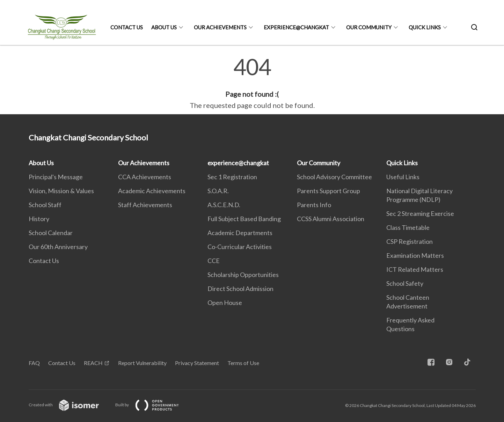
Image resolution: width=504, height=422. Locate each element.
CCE (214, 261)
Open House (225, 303)
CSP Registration (410, 241)
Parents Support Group (328, 191)
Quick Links (425, 27)
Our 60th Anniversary (58, 247)
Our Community (369, 27)
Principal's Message (56, 177)
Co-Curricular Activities (240, 247)
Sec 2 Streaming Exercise (420, 213)
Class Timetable (408, 227)
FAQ (34, 363)
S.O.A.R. (218, 191)
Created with (69, 405)
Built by (153, 405)
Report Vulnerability (142, 363)
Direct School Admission (240, 289)
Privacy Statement (197, 363)
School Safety (405, 283)
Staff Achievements (145, 205)
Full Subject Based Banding (244, 219)
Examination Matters (415, 255)
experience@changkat (296, 27)
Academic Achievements (152, 191)
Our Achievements (220, 27)
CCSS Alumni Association (331, 219)
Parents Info (314, 205)
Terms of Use (243, 363)
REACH (93, 363)
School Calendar (51, 233)
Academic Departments (240, 233)
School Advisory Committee (334, 177)
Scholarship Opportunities (243, 275)
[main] (252, 83)
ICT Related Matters (415, 269)
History (39, 219)
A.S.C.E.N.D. (224, 205)
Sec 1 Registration (232, 177)
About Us (164, 27)
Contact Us (127, 27)
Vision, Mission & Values (61, 191)
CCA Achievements (145, 177)
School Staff (45, 205)
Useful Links (403, 177)
